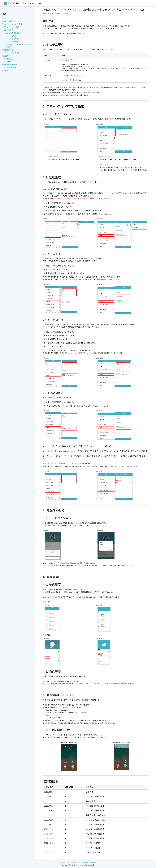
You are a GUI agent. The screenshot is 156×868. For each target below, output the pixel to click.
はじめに (5, 18)
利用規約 (86, 862)
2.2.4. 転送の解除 (12, 42)
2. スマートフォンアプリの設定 (12, 24)
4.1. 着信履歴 (9, 59)
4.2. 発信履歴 (9, 62)
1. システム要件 (7, 21)
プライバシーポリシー (74, 862)
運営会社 (63, 862)
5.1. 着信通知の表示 (11, 67)
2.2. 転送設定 (9, 30)
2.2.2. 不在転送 (11, 36)
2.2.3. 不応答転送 (12, 39)
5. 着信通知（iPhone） (9, 64)
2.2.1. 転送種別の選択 (14, 33)
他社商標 (93, 862)
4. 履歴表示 (6, 56)
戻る (3, 9)
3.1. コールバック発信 (11, 53)
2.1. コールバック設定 (11, 27)
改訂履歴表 (6, 70)
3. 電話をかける (7, 50)
